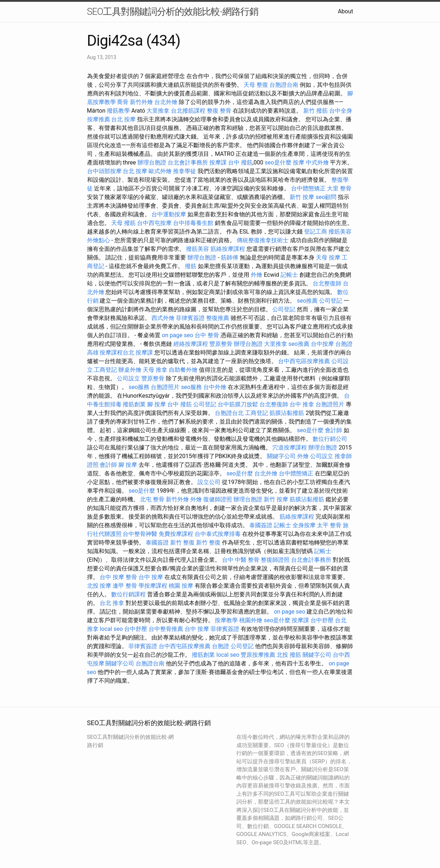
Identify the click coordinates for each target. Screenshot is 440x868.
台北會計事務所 (188, 162)
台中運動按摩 (169, 214)
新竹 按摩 (302, 197)
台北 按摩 (123, 119)
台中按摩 (322, 344)
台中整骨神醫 (140, 534)
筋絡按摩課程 (228, 249)
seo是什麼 (278, 162)
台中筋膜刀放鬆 (238, 404)
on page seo (178, 335)
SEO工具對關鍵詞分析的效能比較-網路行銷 (173, 12)
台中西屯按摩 (154, 223)
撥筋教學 (118, 111)
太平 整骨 (329, 525)
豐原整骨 (221, 344)
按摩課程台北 (117, 352)
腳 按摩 (157, 404)
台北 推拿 (112, 603)
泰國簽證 (261, 525)
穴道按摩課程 (290, 447)
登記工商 (316, 232)
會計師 (334, 430)
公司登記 (331, 301)
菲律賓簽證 (190, 318)
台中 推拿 (302, 404)
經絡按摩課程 (191, 344)
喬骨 (123, 102)
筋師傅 (230, 257)
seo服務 (139, 387)
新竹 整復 (182, 542)
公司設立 (128, 378)
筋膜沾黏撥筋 (287, 413)
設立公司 (209, 482)
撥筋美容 (340, 232)
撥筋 (191, 266)
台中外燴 (215, 387)
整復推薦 (218, 318)
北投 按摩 (99, 586)
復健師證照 (218, 499)
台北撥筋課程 (188, 111)
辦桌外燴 (130, 370)
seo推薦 (307, 301)
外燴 (257, 275)
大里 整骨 (339, 188)
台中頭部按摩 (104, 171)
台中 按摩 (151, 577)
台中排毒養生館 (193, 223)
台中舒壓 (322, 620)
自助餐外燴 (183, 370)
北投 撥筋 (289, 655)
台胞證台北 (229, 413)
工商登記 (105, 370)
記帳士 (289, 275)
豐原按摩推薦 (258, 655)
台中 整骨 (207, 335)
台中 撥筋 (240, 162)
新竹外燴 (141, 102)
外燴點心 (99, 240)
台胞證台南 (284, 85)
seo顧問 (326, 197)
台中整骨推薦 (166, 629)
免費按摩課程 (176, 534)
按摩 (299, 162)
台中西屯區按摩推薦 (304, 361)
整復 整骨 (219, 111)
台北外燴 (166, 102)
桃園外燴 (251, 620)
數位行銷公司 (330, 439)
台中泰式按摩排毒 (218, 534)
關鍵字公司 (281, 456)
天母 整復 (256, 85)
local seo (111, 629)
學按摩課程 (153, 586)
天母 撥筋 (123, 223)
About (346, 11)
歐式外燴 (160, 171)
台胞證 (221, 646)
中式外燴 (317, 162)
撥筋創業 (134, 404)
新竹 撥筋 (316, 111)
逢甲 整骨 (125, 586)
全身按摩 (304, 525)
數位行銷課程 (128, 594)
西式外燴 (163, 318)
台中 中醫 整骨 (241, 560)
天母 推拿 (155, 370)
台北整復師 (327, 283)
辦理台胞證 (152, 162)
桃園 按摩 (181, 586)
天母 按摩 (328, 257)
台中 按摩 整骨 (118, 577)
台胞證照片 (165, 387)
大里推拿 (158, 111)
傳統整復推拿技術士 (263, 240)
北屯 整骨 (152, 499)
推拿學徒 (185, 171)
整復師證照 (275, 560)
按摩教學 (226, 620)
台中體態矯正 (308, 188)
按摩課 (218, 162)
